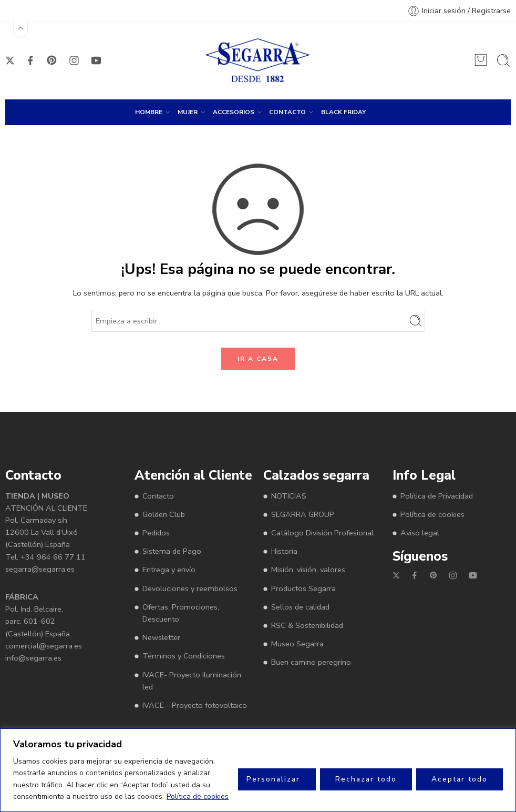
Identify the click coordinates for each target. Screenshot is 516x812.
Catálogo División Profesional (322, 533)
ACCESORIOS (234, 112)
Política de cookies (198, 796)
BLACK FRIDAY (343, 112)
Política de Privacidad (437, 496)
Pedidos (156, 533)
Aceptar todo (460, 779)
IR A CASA (258, 359)
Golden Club (164, 514)
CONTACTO (287, 112)
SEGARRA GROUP (303, 514)
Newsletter (161, 637)
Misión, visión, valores (308, 570)
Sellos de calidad (300, 607)
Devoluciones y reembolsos (190, 588)
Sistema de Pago (172, 551)
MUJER (188, 112)
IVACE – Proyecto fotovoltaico (195, 705)
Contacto (158, 496)
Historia (284, 551)
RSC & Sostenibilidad (307, 625)
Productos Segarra (303, 588)
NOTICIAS (289, 496)
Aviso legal (420, 533)
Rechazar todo (366, 779)
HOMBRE (149, 112)
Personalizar (273, 779)
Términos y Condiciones (184, 656)
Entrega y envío (169, 570)
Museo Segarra (297, 644)
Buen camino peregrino (311, 662)
